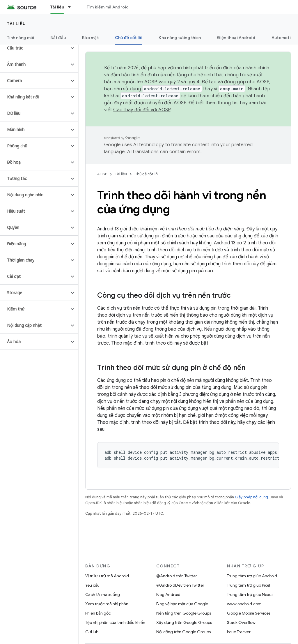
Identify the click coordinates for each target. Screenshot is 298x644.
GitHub (92, 632)
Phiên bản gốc (98, 613)
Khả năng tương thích (180, 38)
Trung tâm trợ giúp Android (252, 576)
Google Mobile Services (249, 613)
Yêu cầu (92, 585)
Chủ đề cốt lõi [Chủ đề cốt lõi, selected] (129, 38)
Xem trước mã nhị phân (107, 604)
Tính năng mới (21, 38)
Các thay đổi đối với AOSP (142, 110)
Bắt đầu (58, 38)
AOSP (102, 174)
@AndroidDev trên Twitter (180, 585)
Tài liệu (16, 24)
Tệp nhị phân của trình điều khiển (115, 622)
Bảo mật (90, 38)
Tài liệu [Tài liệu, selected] (57, 7)
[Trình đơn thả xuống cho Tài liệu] (72, 7)
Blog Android (168, 594)
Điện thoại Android (236, 38)
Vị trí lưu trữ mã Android (107, 576)
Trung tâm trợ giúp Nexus (250, 594)
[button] (34, 48)
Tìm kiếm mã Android (108, 7)
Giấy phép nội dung (251, 497)
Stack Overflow (241, 622)
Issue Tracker (239, 632)
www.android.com (244, 604)
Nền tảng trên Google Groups (184, 613)
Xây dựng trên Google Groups (184, 622)
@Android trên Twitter (177, 576)
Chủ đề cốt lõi (146, 174)
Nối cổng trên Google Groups (183, 632)
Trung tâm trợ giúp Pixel (249, 585)
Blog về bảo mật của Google (182, 604)
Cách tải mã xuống (103, 594)
